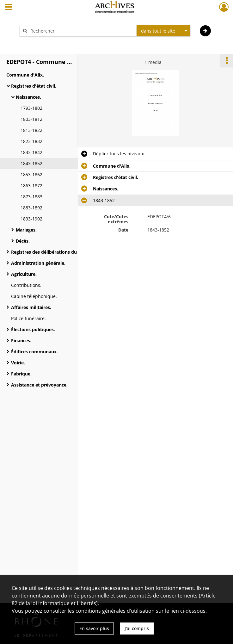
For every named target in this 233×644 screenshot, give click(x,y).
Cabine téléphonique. (34, 296)
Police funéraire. (28, 318)
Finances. (21, 341)
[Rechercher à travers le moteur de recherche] (81, 31)
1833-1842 (31, 152)
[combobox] (163, 31)
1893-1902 (31, 219)
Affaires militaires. (31, 307)
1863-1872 (31, 186)
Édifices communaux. (34, 352)
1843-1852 (31, 163)
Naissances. (28, 97)
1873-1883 (31, 197)
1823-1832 (31, 141)
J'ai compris (137, 628)
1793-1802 (31, 108)
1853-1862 (31, 174)
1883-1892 (31, 208)
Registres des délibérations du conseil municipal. (64, 252)
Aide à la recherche (44, 42)
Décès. (23, 241)
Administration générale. (38, 263)
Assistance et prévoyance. (39, 385)
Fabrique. (21, 374)
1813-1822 (31, 130)
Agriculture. (24, 274)
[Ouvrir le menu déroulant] (9, 8)
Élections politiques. (33, 329)
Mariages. (26, 230)
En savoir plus (94, 628)
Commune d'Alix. (25, 75)
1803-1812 (31, 119)
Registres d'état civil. (34, 86)
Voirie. (18, 363)
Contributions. (26, 285)
